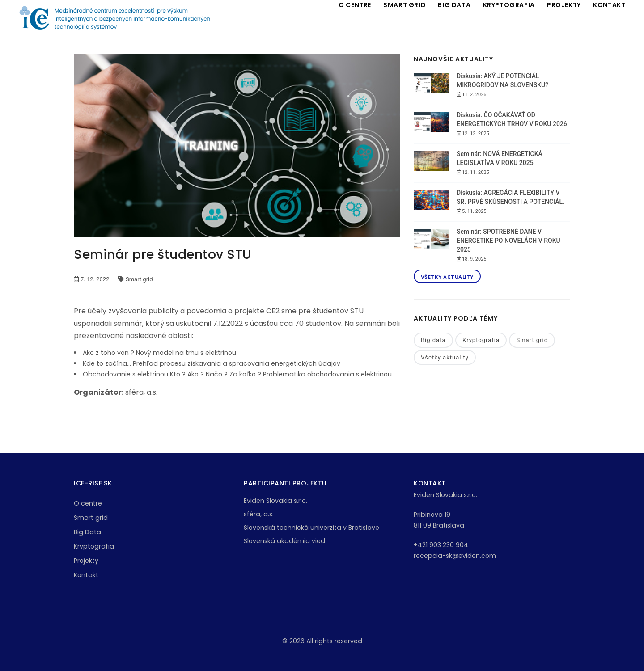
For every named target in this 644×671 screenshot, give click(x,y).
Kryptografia (481, 340)
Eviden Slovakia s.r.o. (275, 501)
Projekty (86, 561)
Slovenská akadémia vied (284, 541)
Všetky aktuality (447, 277)
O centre (88, 503)
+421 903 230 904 (441, 545)
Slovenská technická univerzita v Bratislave (311, 528)
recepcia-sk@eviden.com (455, 556)
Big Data (87, 532)
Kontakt (86, 575)
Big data (433, 340)
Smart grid (532, 340)
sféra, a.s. (259, 514)
